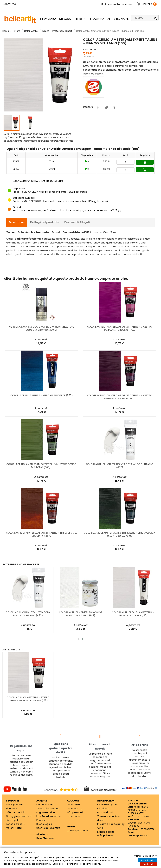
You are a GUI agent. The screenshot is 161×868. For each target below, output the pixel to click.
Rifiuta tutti (148, 864)
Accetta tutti (147, 860)
